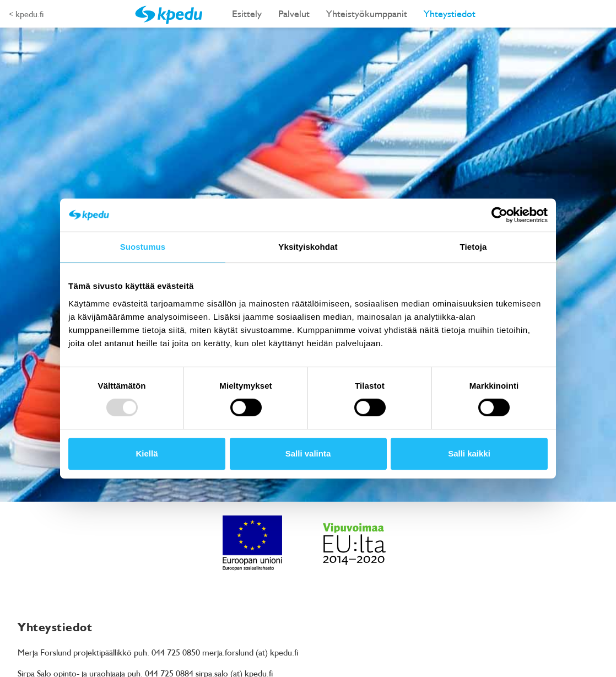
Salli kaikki (469, 453)
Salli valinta (308, 453)
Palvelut (294, 14)
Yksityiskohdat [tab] (308, 247)
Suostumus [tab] (143, 247)
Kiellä (147, 453)
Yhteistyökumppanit (367, 14)
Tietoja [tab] (474, 247)
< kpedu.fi (26, 14)
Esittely (247, 14)
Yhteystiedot (450, 14)
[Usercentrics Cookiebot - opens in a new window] (499, 215)
